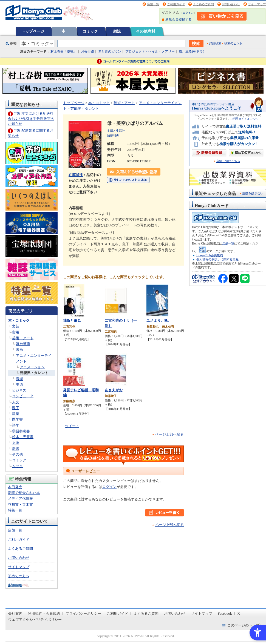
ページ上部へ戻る (169, 434)
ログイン (188, 13)
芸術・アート (23, 338)
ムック (17, 466)
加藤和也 (113, 136)
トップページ (33, 31)
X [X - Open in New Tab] (239, 613)
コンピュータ (23, 396)
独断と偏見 (72, 320)
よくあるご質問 (203, 4)
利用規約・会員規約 (44, 613)
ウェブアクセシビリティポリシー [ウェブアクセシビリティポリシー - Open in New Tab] (35, 619)
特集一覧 (15, 510)
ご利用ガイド (176, 4)
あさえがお (114, 390)
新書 (16, 449)
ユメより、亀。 (159, 320)
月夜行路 (87, 51)
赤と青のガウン (110, 51)
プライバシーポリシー (83, 613)
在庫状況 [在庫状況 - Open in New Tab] (76, 175)
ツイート (72, 426)
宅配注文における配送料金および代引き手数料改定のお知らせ (31, 118)
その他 (17, 454)
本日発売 (15, 487)
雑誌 (117, 31)
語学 (16, 425)
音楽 (19, 379)
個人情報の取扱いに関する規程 (217, 259)
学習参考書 (21, 431)
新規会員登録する (179, 19)
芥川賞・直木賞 (20, 504)
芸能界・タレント (34, 373)
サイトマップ (257, 4)
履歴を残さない (253, 193)
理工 (16, 408)
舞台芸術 (23, 344)
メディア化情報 (20, 498)
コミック (90, 31)
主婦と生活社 (116, 131)
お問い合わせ (231, 4)
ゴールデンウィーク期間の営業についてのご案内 (136, 61)
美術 (19, 385)
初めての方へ (19, 576)
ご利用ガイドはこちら (244, 119)
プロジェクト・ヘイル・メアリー (150, 51)
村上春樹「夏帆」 (64, 51)
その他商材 (146, 31)
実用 (16, 332)
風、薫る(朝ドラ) (191, 51)
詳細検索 (215, 43)
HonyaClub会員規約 (210, 255)
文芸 (16, 326)
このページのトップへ (245, 625)
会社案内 (15, 613)
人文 (16, 402)
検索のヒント (233, 43)
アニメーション (32, 367)
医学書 (17, 419)
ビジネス (19, 390)
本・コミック (19, 320)
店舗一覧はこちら (228, 161)
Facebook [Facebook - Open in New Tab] (225, 613)
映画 (19, 350)
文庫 (16, 443)
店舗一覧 (153, 4)
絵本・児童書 (23, 437)
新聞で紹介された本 (24, 493)
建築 (16, 414)
